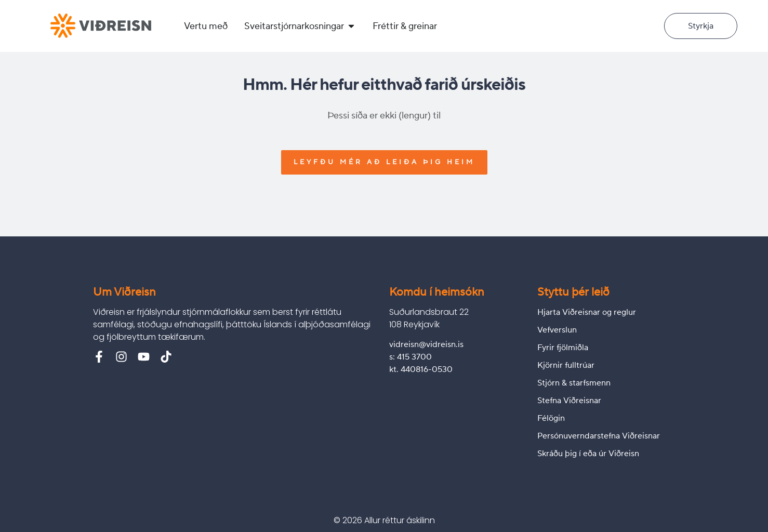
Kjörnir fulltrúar (566, 365)
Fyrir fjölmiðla (563, 348)
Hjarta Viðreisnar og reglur (587, 312)
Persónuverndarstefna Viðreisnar (599, 436)
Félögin (551, 418)
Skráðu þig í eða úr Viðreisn (588, 454)
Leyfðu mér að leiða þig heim (384, 162)
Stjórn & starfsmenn (574, 383)
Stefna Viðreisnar (569, 401)
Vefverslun (557, 330)
